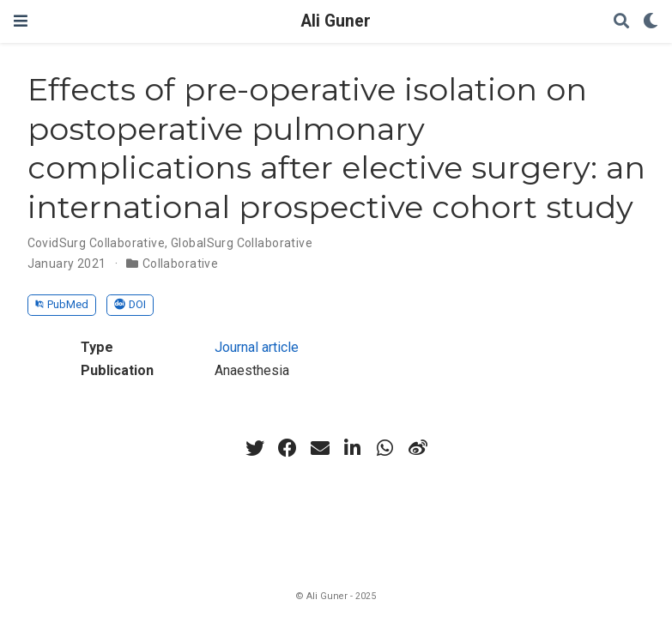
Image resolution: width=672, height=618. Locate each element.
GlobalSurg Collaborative (242, 243)
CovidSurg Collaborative (97, 243)
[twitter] (255, 448)
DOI (130, 304)
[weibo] (418, 448)
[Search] (621, 22)
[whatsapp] (385, 448)
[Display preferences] (651, 22)
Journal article (257, 347)
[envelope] (320, 448)
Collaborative (180, 264)
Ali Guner (336, 21)
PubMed (62, 304)
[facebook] (288, 448)
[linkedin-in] (353, 448)
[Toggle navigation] (21, 21)
